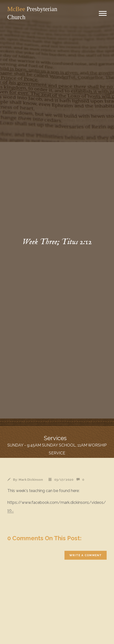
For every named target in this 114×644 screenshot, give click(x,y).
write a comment (86, 555)
